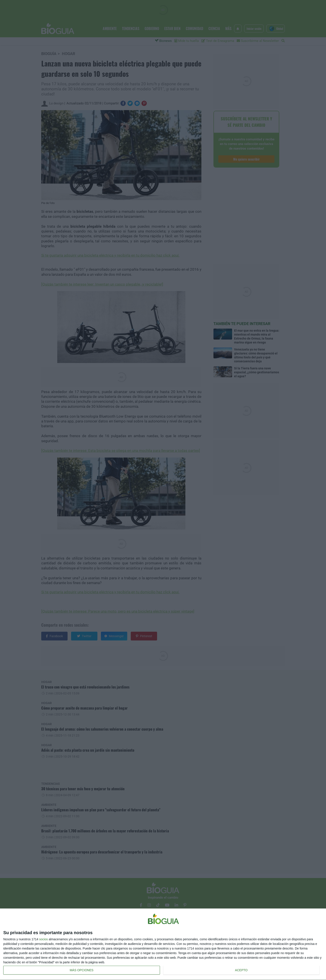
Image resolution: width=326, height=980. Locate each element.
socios (43, 939)
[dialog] (163, 944)
